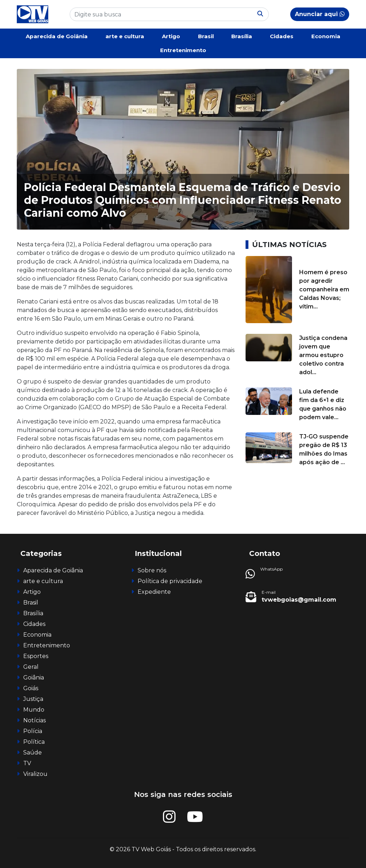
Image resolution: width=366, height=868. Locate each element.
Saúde (33, 752)
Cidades (282, 36)
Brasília (242, 36)
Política (34, 742)
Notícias (34, 720)
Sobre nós (152, 570)
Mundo (34, 710)
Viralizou (35, 774)
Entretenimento (183, 50)
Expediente (154, 592)
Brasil (206, 36)
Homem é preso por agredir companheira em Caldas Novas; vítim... (324, 289)
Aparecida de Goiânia (57, 36)
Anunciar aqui (320, 14)
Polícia (33, 731)
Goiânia (34, 678)
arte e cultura (125, 36)
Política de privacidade (170, 581)
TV (27, 763)
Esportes (36, 656)
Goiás (31, 688)
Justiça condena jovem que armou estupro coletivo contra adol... (323, 355)
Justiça (33, 699)
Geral (31, 667)
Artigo (171, 36)
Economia (326, 36)
